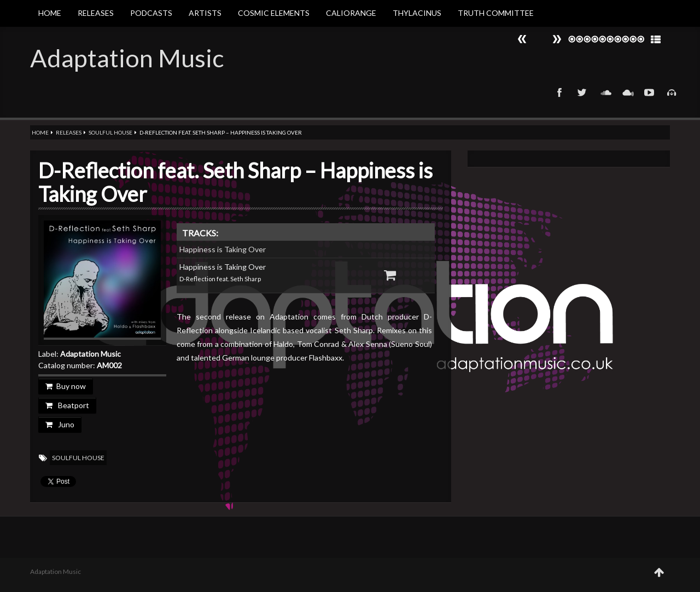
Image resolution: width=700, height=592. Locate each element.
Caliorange (351, 13)
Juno (60, 424)
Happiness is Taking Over (223, 249)
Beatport (67, 405)
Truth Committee (496, 13)
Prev (557, 39)
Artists (205, 13)
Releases (96, 13)
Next (522, 39)
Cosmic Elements (274, 13)
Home (50, 13)
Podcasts (151, 13)
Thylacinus (417, 13)
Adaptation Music (127, 58)
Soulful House (110, 132)
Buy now (66, 386)
